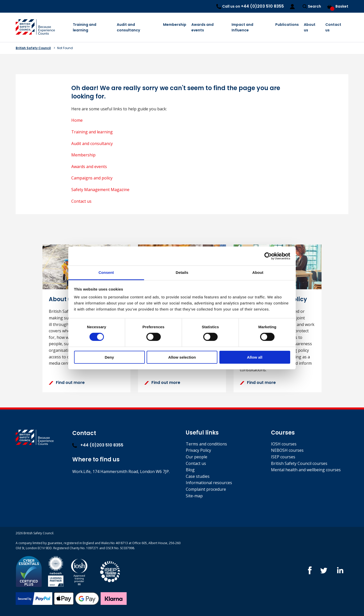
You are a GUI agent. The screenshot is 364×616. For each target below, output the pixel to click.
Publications (287, 25)
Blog (190, 470)
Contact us (333, 27)
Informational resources (209, 483)
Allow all (255, 357)
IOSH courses (284, 444)
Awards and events (202, 27)
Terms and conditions (206, 444)
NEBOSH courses (287, 450)
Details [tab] (182, 272)
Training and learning (85, 27)
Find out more (67, 383)
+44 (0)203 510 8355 (98, 445)
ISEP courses (283, 457)
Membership (175, 25)
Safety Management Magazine (100, 190)
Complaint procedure (206, 489)
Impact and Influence (242, 27)
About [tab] (258, 272)
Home (77, 120)
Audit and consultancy (128, 27)
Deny (109, 357)
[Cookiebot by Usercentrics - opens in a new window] (268, 256)
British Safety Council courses (299, 463)
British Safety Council (33, 48)
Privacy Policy (198, 450)
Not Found (65, 48)
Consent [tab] (106, 272)
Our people (197, 457)
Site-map (194, 496)
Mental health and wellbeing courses (306, 470)
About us (310, 27)
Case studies (198, 476)
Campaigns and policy (92, 178)
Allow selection (182, 357)
